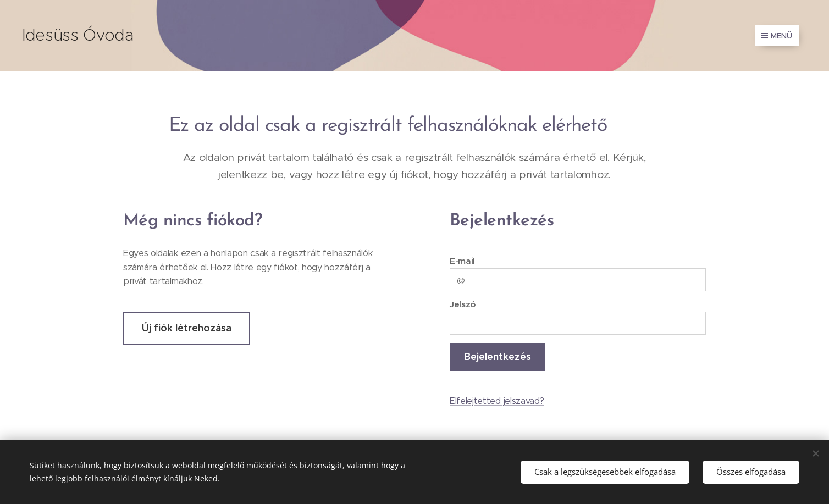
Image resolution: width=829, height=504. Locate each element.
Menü (777, 36)
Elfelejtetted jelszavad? (497, 401)
